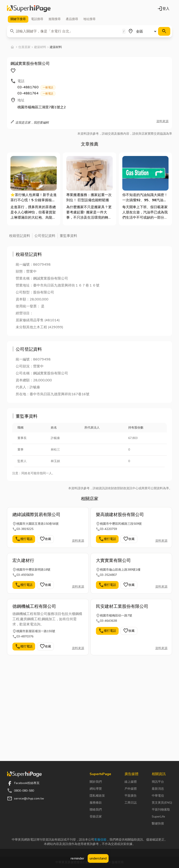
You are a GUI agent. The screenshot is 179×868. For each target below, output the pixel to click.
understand (98, 858)
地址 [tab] (89, 19)
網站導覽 (96, 789)
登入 (163, 9)
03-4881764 (37, 93)
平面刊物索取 (161, 810)
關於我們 (96, 782)
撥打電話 (24, 539)
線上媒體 (131, 782)
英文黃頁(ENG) (162, 803)
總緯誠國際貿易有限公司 (36, 515)
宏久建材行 (23, 561)
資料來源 (162, 121)
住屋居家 (24, 47)
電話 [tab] (37, 19)
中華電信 (158, 796)
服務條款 (96, 803)
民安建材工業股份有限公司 (122, 606)
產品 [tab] (72, 19)
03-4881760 (37, 87)
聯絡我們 (96, 810)
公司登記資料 (45, 236)
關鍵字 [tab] (18, 19)
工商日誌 (131, 803)
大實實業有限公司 (113, 561)
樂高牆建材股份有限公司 (120, 515)
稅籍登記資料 (20, 236)
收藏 (45, 539)
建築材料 (40, 47)
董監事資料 (68, 236)
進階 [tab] (55, 19)
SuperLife (158, 817)
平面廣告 (131, 796)
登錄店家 (96, 817)
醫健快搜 (158, 824)
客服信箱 (100, 840)
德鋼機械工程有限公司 (34, 606)
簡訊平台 (158, 782)
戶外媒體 (131, 789)
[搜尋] (164, 31)
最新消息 (158, 789)
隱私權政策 (97, 796)
